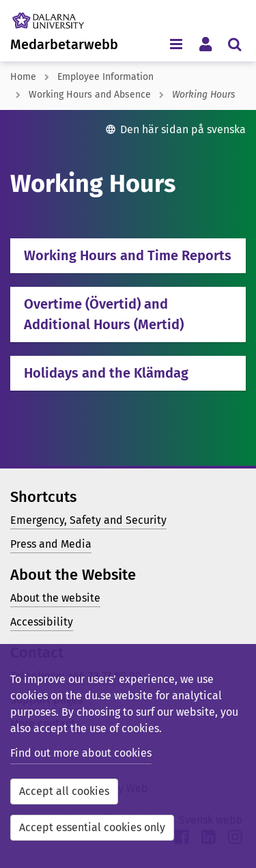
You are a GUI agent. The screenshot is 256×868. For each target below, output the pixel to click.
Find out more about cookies (81, 753)
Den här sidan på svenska (183, 129)
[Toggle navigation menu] (176, 43)
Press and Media (51, 544)
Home (23, 77)
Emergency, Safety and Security (88, 520)
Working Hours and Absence (90, 95)
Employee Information (105, 77)
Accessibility (42, 622)
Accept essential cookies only (92, 827)
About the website (55, 598)
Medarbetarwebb (64, 44)
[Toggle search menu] (234, 43)
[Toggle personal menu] (205, 43)
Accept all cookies (64, 791)
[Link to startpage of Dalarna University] (61, 17)
